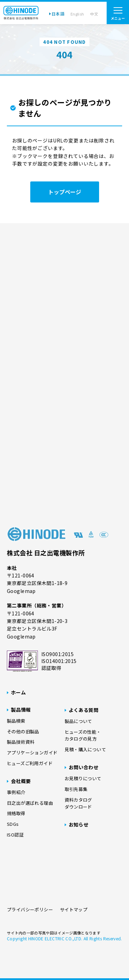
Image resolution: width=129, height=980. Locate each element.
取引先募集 (76, 789)
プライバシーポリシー (30, 909)
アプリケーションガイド (32, 753)
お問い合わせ (84, 767)
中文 (94, 14)
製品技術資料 (21, 742)
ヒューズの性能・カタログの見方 (83, 735)
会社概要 (21, 781)
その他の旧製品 (23, 731)
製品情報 (21, 710)
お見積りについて (83, 778)
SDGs (13, 824)
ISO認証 (15, 835)
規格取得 (16, 813)
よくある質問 (84, 710)
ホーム (18, 692)
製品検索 (16, 721)
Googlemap (21, 591)
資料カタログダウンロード (78, 803)
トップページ (65, 192)
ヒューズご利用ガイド (30, 763)
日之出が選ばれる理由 (30, 803)
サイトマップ (74, 909)
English (77, 14)
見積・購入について (85, 749)
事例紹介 (16, 792)
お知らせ (79, 824)
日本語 (58, 14)
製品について (78, 721)
